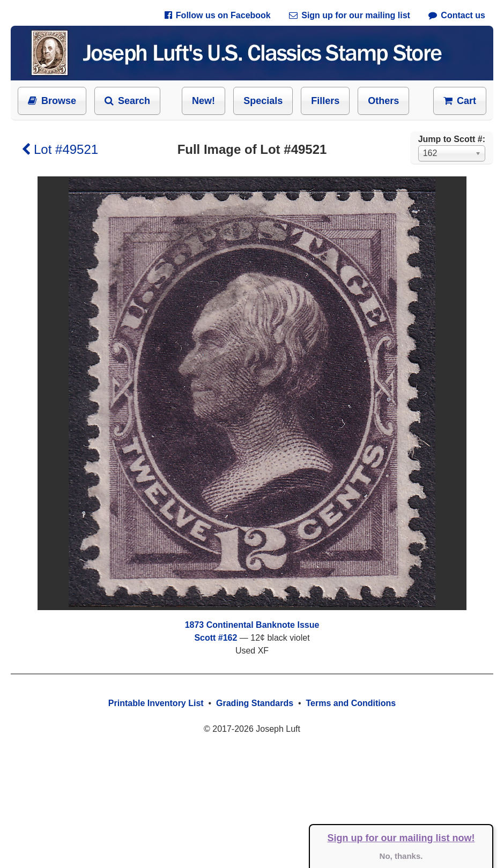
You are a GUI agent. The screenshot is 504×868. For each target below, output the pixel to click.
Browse (52, 101)
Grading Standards (255, 703)
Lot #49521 (60, 149)
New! (203, 101)
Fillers (325, 101)
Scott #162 (216, 638)
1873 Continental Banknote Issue (252, 625)
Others (383, 101)
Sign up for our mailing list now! (401, 838)
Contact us (457, 15)
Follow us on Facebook (218, 15)
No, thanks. (401, 856)
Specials (263, 101)
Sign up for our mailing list (350, 15)
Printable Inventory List (156, 703)
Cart (460, 101)
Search (127, 101)
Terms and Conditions (351, 703)
